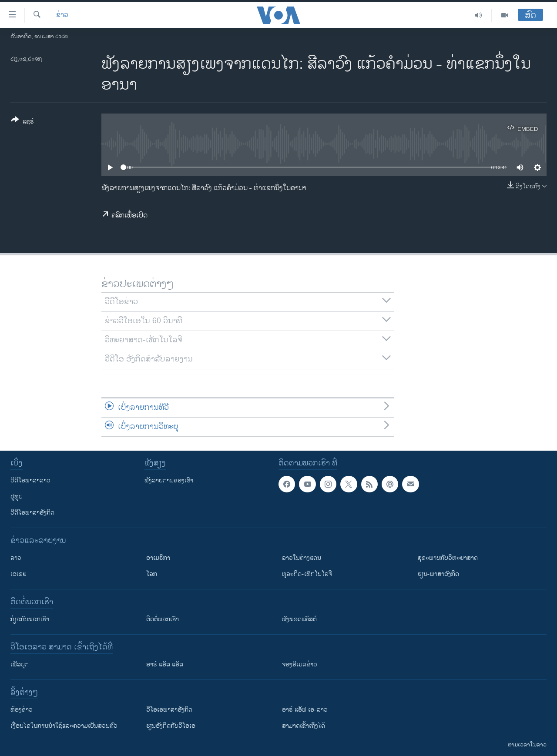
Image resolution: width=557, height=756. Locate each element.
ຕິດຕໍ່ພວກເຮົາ (163, 619)
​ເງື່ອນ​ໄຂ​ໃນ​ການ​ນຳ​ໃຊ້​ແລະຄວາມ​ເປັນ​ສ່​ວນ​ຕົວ (64, 726)
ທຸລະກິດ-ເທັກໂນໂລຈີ (307, 574)
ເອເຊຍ (18, 574)
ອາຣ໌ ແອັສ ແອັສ (165, 664)
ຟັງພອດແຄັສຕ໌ (299, 619)
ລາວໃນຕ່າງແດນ (302, 558)
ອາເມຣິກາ (158, 558)
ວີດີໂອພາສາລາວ (30, 480)
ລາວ (16, 558)
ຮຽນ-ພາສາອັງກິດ (438, 574)
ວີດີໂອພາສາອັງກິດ (32, 513)
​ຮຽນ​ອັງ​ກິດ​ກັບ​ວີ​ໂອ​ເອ (171, 726)
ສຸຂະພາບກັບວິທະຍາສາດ (448, 558)
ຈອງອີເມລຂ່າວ (300, 664)
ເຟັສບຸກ (20, 664)
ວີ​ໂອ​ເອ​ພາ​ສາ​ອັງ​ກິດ (169, 710)
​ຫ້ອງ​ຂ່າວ (22, 710)
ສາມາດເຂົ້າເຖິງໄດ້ (304, 726)
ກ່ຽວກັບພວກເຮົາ (30, 619)
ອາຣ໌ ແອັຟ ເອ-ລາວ (305, 710)
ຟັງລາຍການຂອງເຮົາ (169, 480)
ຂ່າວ (62, 15)
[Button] (22, 122)
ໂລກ (152, 574)
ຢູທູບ (17, 497)
